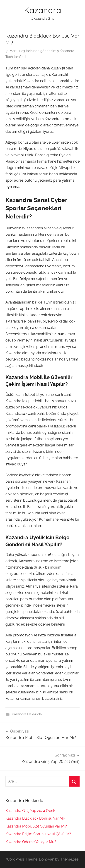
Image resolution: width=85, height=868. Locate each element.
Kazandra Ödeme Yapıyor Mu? (31, 842)
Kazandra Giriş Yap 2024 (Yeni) (30, 811)
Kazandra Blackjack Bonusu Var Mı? (35, 818)
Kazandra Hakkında (27, 714)
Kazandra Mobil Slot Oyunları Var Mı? (36, 826)
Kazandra (43, 10)
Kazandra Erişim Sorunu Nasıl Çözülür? (38, 834)
